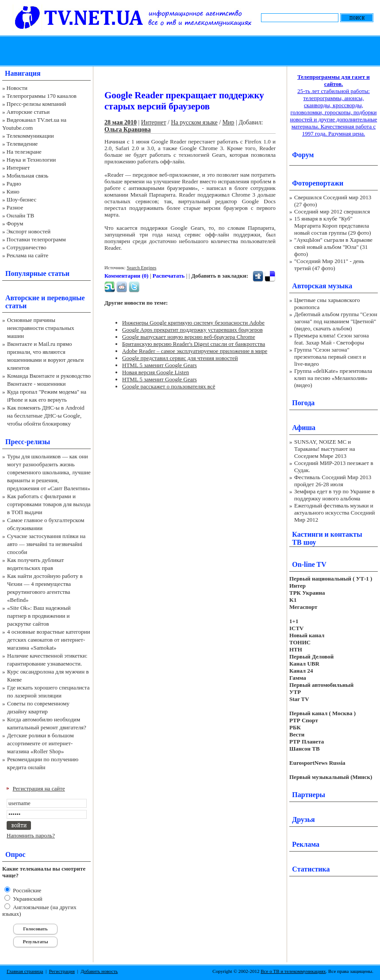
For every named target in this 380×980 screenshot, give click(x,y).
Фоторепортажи (318, 183)
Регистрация (62, 971)
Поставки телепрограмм (36, 239)
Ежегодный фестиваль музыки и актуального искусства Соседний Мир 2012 (334, 513)
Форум (15, 223)
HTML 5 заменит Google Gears (159, 365)
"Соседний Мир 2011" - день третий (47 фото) (329, 265)
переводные (66, 298)
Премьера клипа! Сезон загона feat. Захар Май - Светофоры (332, 339)
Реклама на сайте (28, 255)
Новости (17, 88)
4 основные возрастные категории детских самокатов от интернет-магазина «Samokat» (49, 640)
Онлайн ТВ (20, 215)
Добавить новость (99, 971)
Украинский (27, 899)
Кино (13, 192)
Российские (26, 890)
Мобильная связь (27, 176)
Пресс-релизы (28, 442)
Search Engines (141, 267)
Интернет (18, 168)
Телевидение (22, 144)
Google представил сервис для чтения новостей (180, 358)
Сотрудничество (27, 247)
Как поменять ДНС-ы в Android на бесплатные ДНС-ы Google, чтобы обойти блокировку (46, 416)
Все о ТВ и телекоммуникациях (293, 971)
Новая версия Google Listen (155, 372)
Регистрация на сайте (39, 788)
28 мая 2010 (121, 122)
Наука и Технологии (31, 160)
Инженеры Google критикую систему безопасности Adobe (193, 323)
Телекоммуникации (30, 136)
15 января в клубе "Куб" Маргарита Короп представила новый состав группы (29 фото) (333, 226)
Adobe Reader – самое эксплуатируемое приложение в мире (195, 351)
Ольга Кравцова (128, 130)
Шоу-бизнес (21, 199)
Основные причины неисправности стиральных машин (41, 328)
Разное (15, 207)
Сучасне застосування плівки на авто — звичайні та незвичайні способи (46, 544)
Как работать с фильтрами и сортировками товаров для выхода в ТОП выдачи (49, 504)
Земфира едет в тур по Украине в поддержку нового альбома (334, 495)
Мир (228, 122)
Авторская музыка (322, 286)
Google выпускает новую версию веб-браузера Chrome (189, 337)
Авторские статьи (28, 112)
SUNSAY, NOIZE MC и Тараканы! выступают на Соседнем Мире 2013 (324, 449)
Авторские (22, 298)
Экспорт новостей (29, 231)
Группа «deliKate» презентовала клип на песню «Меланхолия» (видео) (333, 378)
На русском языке (194, 122)
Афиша (304, 428)
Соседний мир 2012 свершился (332, 211)
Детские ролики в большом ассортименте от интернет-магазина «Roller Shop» (40, 743)
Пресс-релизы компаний (36, 104)
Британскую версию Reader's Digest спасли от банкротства (194, 344)
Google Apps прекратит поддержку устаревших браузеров (192, 330)
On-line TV (309, 564)
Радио (14, 184)
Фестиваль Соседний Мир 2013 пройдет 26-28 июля (333, 481)
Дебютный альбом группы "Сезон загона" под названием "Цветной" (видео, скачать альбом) (336, 321)
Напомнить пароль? (31, 835)
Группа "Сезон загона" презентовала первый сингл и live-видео (330, 357)
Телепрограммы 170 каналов (42, 96)
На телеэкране (24, 152)
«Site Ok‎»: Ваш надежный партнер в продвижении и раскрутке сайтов (39, 616)
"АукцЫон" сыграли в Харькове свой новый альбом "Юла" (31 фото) (333, 247)
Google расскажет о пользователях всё (169, 386)
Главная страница (25, 971)
